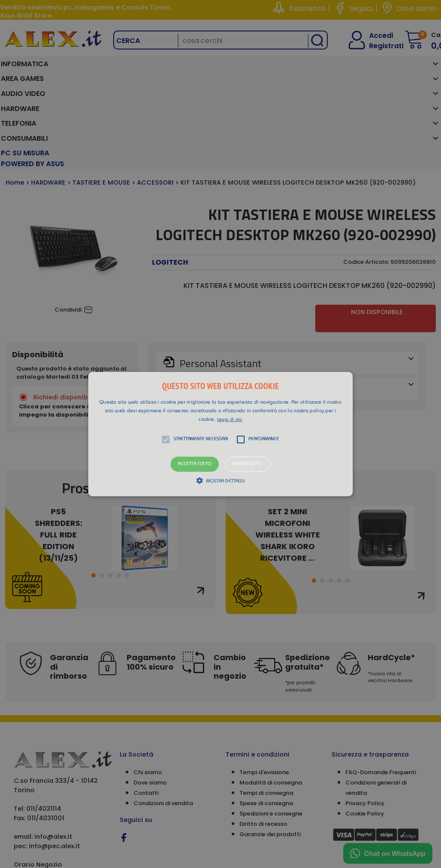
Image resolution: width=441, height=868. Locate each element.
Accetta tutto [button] (195, 464)
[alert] (220, 434)
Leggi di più (230, 420)
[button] (220, 434)
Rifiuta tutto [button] (247, 464)
